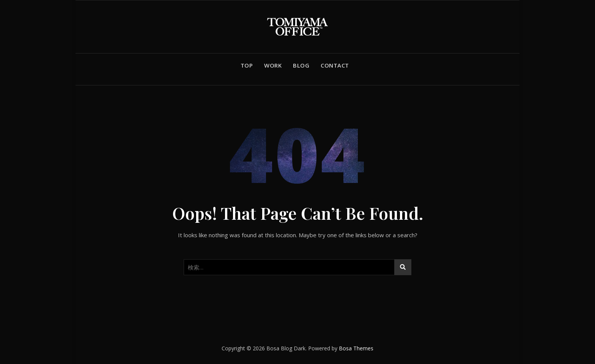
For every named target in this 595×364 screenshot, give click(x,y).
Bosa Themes (356, 348)
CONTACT (335, 65)
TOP (247, 65)
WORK (273, 65)
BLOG (301, 65)
